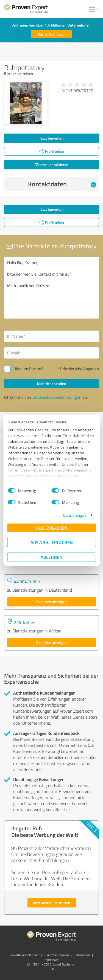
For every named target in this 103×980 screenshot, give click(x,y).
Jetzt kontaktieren (51, 165)
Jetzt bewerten (52, 138)
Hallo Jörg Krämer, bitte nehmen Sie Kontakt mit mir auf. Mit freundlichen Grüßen (51, 288)
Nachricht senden (52, 384)
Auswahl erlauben (52, 542)
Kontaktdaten (62, 184)
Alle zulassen (52, 528)
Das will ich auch (51, 34)
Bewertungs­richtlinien (24, 955)
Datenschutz (82, 955)
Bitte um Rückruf (28, 369)
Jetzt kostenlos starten (52, 903)
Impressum (51, 960)
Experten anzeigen (51, 602)
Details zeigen (75, 515)
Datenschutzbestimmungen (57, 397)
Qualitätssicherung (56, 955)
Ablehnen (51, 557)
